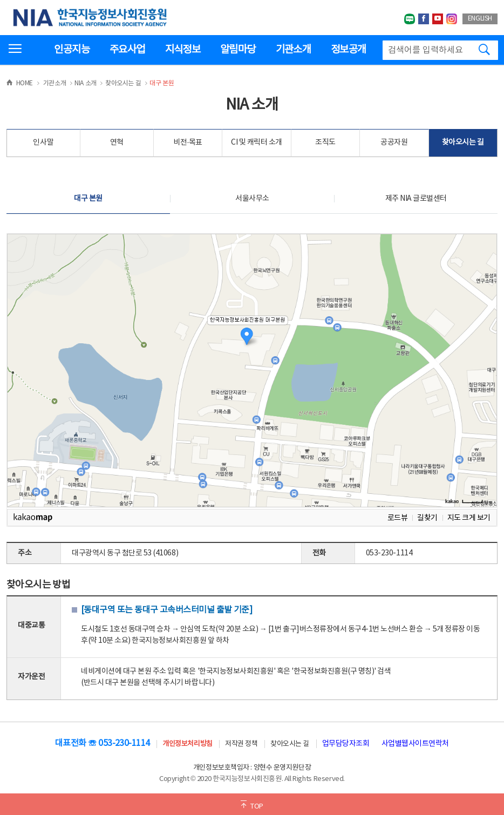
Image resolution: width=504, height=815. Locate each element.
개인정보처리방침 (187, 744)
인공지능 (71, 50)
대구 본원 (88, 199)
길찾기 (427, 518)
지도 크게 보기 (469, 518)
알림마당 (238, 50)
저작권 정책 (241, 744)
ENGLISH (480, 19)
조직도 (325, 142)
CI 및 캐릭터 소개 (257, 142)
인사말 (43, 142)
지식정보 (183, 50)
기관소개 (293, 50)
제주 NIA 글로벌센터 (416, 199)
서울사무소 (252, 199)
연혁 (117, 142)
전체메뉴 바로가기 (0, 0)
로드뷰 (398, 518)
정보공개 (348, 50)
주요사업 (127, 50)
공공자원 (394, 142)
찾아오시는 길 (463, 142)
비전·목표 (188, 142)
